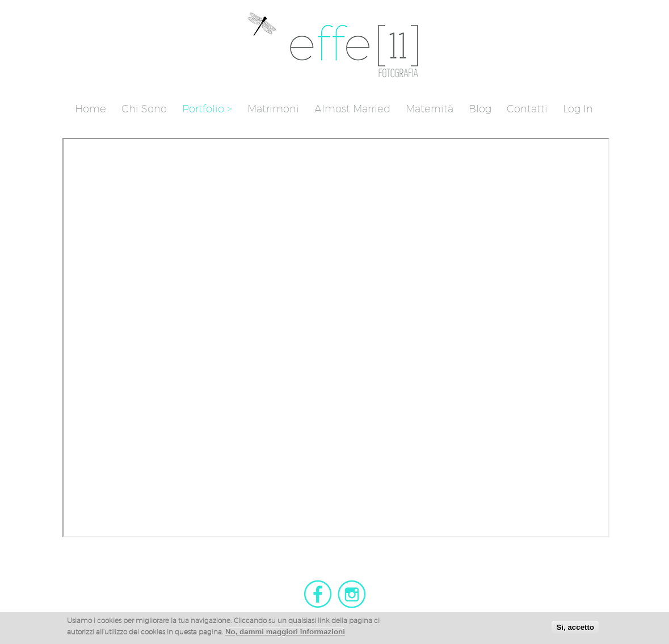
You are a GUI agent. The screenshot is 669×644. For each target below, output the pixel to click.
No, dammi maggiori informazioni (285, 634)
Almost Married (352, 109)
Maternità (430, 109)
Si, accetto (575, 629)
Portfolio (203, 109)
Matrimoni (273, 109)
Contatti (527, 109)
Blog (480, 109)
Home (91, 109)
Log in (578, 109)
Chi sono (144, 109)
